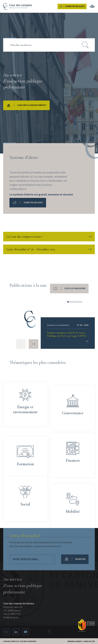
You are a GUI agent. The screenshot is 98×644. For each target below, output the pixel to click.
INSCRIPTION (75, 559)
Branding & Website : (75, 641)
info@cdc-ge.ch (11, 617)
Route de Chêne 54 (13, 607)
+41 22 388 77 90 (12, 614)
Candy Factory (89, 641)
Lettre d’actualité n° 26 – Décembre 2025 (49, 249)
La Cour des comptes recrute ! (49, 237)
